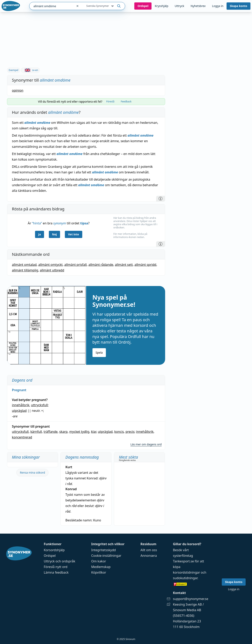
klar (94, 432)
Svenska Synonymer (100, 6)
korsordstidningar (186, 572)
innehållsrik (21, 405)
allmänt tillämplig (25, 270)
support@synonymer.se (191, 599)
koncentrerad (22, 437)
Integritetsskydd (104, 550)
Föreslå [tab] (110, 101)
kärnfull (36, 432)
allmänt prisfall (75, 265)
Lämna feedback (56, 572)
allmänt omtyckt (50, 265)
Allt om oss (149, 550)
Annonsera (149, 556)
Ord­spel (143, 6)
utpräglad (19, 411)
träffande (51, 432)
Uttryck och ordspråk (60, 561)
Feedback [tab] (126, 101)
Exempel (14, 70)
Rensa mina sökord (32, 472)
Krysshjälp (161, 6)
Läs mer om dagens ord (146, 444)
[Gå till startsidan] (11, 6)
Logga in (218, 6)
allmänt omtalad (24, 265)
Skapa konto (238, 6)
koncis (119, 432)
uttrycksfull (39, 405)
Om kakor (99, 561)
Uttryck (179, 6)
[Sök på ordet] (119, 6)
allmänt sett (124, 265)
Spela (99, 352)
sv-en (31, 70)
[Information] (161, 199)
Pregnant (19, 390)
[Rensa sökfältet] (77, 6)
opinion (18, 90)
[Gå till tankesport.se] (191, 584)
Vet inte (74, 234)
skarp (63, 432)
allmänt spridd (145, 265)
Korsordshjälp (54, 550)
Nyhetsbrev (198, 6)
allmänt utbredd (52, 270)
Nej (54, 234)
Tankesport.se (183, 561)
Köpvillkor (99, 572)
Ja (40, 234)
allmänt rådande (101, 265)
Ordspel (50, 556)
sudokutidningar (185, 578)
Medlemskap (101, 567)
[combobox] (51, 6)
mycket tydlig (79, 432)
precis (130, 432)
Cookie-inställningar (106, 556)
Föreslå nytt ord (56, 567)
